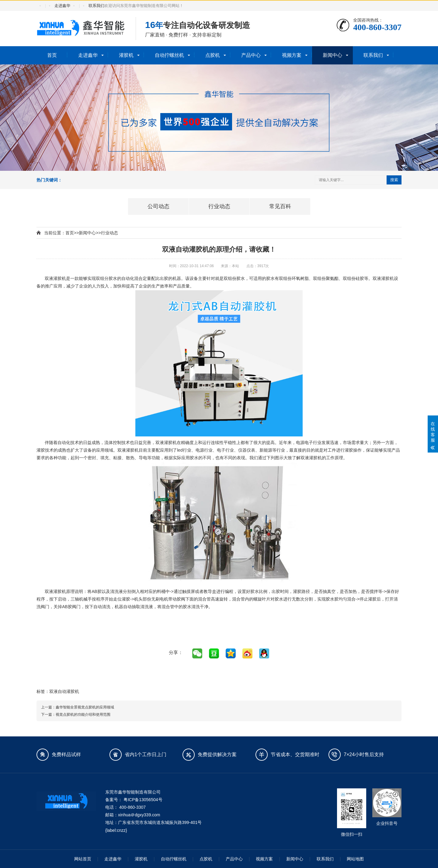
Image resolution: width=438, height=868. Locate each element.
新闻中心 (332, 55)
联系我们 (96, 6)
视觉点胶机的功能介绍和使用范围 (83, 715)
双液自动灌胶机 (64, 691)
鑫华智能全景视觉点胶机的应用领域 (85, 707)
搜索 (394, 180)
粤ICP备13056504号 (143, 800)
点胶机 (213, 55)
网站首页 (83, 859)
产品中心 (251, 55)
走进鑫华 (62, 6)
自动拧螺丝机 (169, 55)
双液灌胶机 (55, 278)
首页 (52, 55)
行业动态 (109, 233)
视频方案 (292, 55)
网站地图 (355, 859)
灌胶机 (126, 55)
